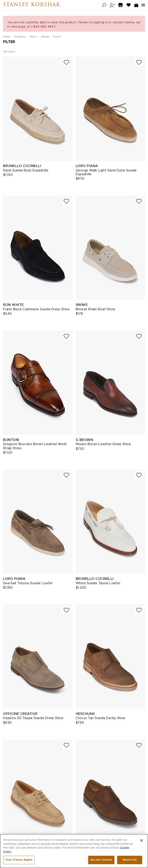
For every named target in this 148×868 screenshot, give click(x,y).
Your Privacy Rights (19, 861)
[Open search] (104, 5)
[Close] (142, 842)
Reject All (130, 861)
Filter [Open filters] (9, 42)
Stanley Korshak (32, 5)
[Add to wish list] (66, 62)
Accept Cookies (101, 861)
